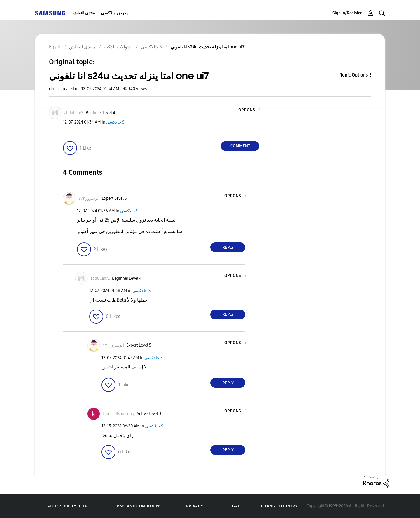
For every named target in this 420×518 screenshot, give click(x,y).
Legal (234, 506)
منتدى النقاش (84, 13)
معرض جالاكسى (115, 13)
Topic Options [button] (354, 75)
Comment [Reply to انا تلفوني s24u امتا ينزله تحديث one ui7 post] (240, 146)
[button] (249, 110)
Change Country (279, 506)
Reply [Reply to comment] (228, 247)
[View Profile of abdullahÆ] (74, 113)
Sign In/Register (347, 13)
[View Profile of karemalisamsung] (118, 414)
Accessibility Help (68, 506)
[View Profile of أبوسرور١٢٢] (89, 198)
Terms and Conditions (137, 506)
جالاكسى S (115, 122)
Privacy (195, 506)
